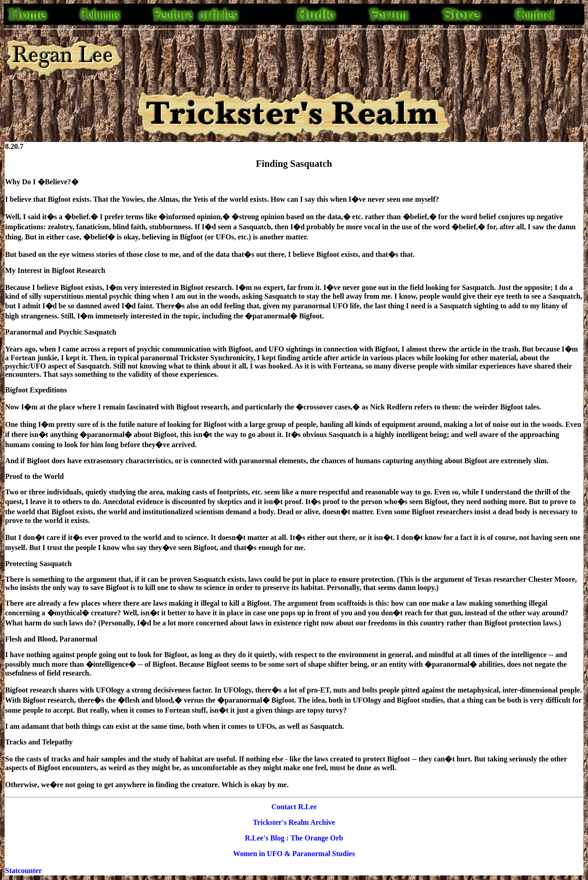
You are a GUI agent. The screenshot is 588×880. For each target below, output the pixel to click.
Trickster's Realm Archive (294, 822)
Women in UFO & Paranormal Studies (294, 854)
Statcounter (23, 871)
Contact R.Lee (294, 807)
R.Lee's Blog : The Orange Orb (294, 838)
